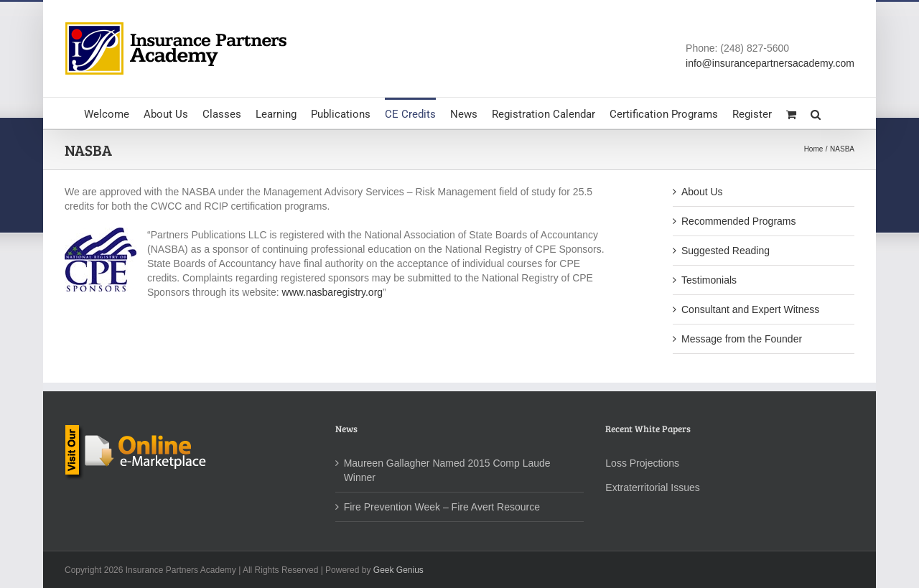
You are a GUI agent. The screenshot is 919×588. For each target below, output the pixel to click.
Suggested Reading (726, 251)
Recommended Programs (739, 221)
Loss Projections (642, 463)
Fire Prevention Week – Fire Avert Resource (442, 507)
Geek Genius (398, 570)
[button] (816, 113)
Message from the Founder (742, 339)
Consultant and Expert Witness (750, 309)
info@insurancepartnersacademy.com (770, 63)
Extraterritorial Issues (652, 487)
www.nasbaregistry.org (333, 292)
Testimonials (709, 280)
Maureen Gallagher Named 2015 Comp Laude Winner (447, 470)
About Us (702, 192)
